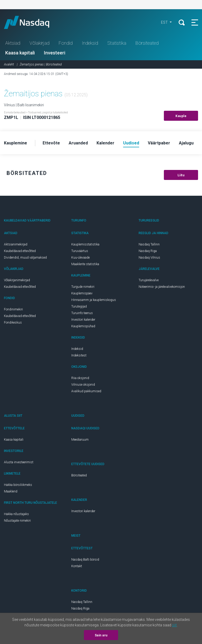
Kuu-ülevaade (80, 258)
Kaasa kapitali (20, 53)
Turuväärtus (80, 251)
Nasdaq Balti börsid (85, 560)
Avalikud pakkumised (86, 391)
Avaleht (9, 64)
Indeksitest (79, 355)
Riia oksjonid (80, 378)
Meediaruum (80, 440)
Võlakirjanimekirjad (17, 280)
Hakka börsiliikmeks (18, 485)
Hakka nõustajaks (16, 514)
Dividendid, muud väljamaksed (25, 258)
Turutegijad (79, 306)
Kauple (181, 116)
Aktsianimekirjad (16, 244)
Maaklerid (11, 491)
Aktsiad (13, 43)
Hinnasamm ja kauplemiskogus (94, 300)
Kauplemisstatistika (85, 244)
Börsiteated (147, 43)
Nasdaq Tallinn (149, 244)
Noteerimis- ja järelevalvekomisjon (162, 287)
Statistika (117, 43)
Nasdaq (32, 22)
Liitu (181, 175)
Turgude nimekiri (83, 287)
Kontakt (77, 566)
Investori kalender (83, 320)
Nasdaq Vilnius (149, 258)
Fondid (66, 43)
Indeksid (90, 43)
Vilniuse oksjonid (83, 385)
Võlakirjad (39, 43)
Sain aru (101, 635)
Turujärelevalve (149, 280)
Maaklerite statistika (85, 264)
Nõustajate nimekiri (17, 521)
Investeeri (55, 53)
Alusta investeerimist (19, 462)
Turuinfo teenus (82, 313)
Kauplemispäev (82, 293)
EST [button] (165, 22)
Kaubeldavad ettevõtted (20, 251)
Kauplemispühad (83, 326)
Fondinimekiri (13, 309)
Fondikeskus (13, 323)
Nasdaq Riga (148, 251)
